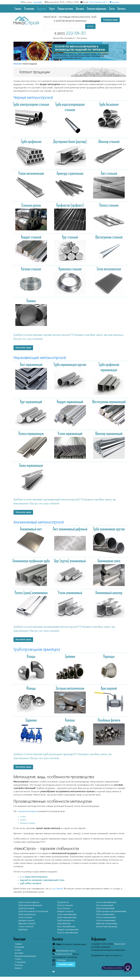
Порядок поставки (65, 8)
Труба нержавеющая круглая (70, 364)
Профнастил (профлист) (70, 205)
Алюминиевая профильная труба (31, 561)
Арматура (23, 930)
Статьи (112, 8)
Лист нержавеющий (31, 364)
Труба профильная (31, 141)
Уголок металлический (31, 173)
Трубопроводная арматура (37, 650)
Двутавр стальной (26, 920)
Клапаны (70, 720)
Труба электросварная (29, 902)
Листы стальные (25, 917)
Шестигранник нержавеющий (109, 401)
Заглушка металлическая (70, 688)
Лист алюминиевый (105, 905)
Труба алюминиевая (105, 908)
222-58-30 (70, 33)
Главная (18, 8)
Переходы (109, 656)
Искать (90, 26)
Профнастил (63, 902)
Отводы (31, 656)
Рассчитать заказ (23, 348)
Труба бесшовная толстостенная (33, 911)
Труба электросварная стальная (31, 104)
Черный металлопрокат (33, 98)
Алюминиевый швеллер (109, 592)
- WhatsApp (59, 960)
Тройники (70, 656)
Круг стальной (70, 237)
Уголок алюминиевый (70, 592)
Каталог (18, 968)
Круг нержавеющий (31, 401)
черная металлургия (27, 811)
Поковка (31, 301)
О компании (29, 8)
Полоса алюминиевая (106, 917)
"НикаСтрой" (120, 944)
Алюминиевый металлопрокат (39, 522)
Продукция (42, 8)
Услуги (52, 8)
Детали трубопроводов (107, 927)
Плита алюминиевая (105, 914)
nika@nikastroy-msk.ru (98, 2)
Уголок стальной (26, 927)
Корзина (114, 2)
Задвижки (31, 720)
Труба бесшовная (109, 104)
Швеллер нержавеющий (109, 433)
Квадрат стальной (31, 237)
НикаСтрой (17, 64)
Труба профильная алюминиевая (111, 911)
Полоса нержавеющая (31, 433)
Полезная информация (96, 8)
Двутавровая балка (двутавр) (70, 141)
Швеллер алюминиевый (107, 923)
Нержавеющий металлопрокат (40, 358)
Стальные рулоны (31, 205)
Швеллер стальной (109, 141)
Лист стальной (109, 173)
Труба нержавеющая (67, 917)
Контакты (122, 8)
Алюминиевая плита (109, 561)
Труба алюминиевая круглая (109, 529)
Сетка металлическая (109, 269)
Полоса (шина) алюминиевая (31, 592)
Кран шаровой (109, 688)
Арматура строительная (70, 173)
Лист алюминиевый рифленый (70, 529)
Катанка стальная (31, 269)
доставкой (58, 889)
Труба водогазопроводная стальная (70, 107)
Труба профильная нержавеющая (109, 367)
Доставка (80, 8)
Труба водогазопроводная (30, 905)
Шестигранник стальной (109, 237)
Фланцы (31, 688)
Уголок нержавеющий (70, 433)
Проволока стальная (70, 269)
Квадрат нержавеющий (70, 401)
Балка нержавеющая (31, 465)
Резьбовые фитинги (109, 720)
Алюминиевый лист (31, 529)
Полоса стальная (109, 205)
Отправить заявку (110, 20)
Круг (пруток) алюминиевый (70, 561)
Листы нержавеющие (67, 914)
